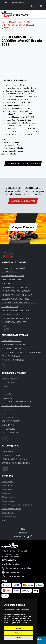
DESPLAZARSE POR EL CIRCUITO (16, 406)
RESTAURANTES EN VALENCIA (14, 459)
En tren (4, 390)
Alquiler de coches (9, 417)
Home (4, 22)
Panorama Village (9, 516)
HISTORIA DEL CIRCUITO (12, 348)
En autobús (6, 394)
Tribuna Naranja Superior (11, 509)
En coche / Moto (8, 382)
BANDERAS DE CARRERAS (12, 279)
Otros (4, 520)
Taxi (3, 413)
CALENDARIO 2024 (10, 307)
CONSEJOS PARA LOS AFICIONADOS (16, 291)
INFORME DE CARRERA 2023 (14, 322)
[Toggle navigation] (41, 14)
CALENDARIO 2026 (10, 272)
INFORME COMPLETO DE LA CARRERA (23, 163)
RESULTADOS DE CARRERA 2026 (15, 299)
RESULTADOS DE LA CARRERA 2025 (19, 25)
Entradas (23, 532)
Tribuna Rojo (7, 485)
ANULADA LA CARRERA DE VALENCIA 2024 (19, 303)
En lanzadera (7, 398)
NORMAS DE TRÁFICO (11, 421)
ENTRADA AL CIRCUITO (11, 341)
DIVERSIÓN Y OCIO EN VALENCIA (16, 463)
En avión (5, 386)
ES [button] (36, 6)
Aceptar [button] (18, 628)
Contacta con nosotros (23, 201)
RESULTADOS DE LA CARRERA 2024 (17, 310)
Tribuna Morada (8, 513)
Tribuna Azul (6, 493)
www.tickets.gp (23, 536)
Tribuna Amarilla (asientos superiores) (17, 505)
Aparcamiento (7, 409)
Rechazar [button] (18, 633)
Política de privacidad (10, 557)
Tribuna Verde (7, 489)
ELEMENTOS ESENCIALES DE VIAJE (16, 402)
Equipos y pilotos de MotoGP (13, 268)
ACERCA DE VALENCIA (11, 455)
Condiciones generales (10, 554)
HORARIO (6, 283)
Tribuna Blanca (7, 482)
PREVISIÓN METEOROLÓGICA (14, 287)
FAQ (23, 528)
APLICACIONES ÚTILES (11, 433)
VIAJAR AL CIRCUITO (10, 378)
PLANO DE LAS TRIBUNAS (13, 360)
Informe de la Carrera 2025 (13, 276)
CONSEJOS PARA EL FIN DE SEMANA (17, 295)
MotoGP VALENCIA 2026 (20, 22)
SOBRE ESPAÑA (8, 451)
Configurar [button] (18, 638)
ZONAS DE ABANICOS (11, 356)
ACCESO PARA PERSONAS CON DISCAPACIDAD (21, 352)
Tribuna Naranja (8, 501)
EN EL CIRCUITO (8, 429)
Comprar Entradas (23, 227)
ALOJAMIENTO (8, 425)
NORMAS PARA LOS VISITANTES (15, 344)
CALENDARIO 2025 (10, 314)
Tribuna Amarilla (8, 497)
